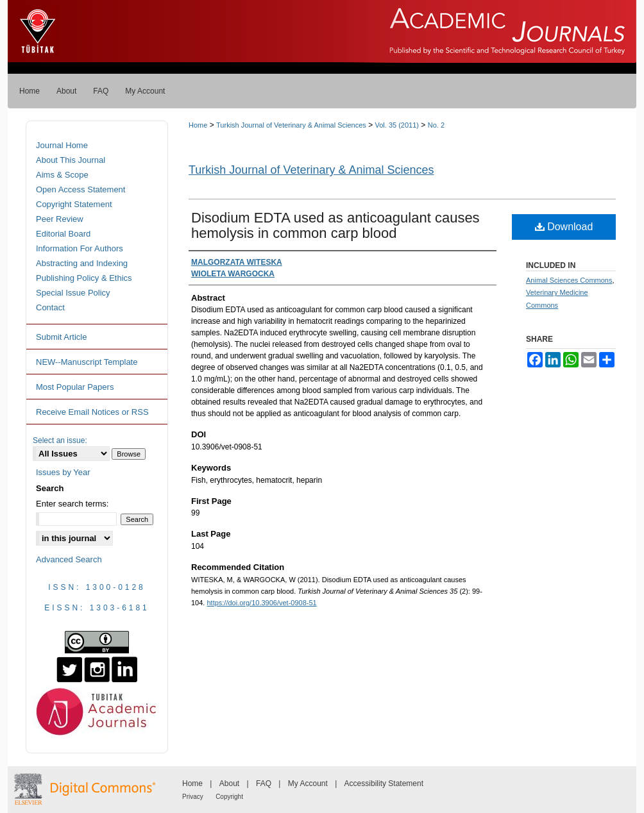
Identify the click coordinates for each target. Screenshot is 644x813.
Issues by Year (63, 472)
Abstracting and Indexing (82, 263)
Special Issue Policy (73, 293)
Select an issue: (60, 440)
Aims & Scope (62, 175)
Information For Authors (80, 248)
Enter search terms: (72, 504)
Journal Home (62, 145)
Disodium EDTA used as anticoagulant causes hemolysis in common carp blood (335, 225)
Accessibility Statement (384, 784)
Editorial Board (63, 234)
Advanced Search (69, 559)
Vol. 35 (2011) (397, 125)
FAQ (264, 784)
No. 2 (436, 125)
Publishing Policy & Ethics (84, 278)
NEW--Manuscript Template (87, 362)
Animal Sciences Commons (569, 280)
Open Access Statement (80, 189)
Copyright (229, 797)
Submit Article (61, 337)
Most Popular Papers (75, 387)
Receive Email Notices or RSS (92, 412)
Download (564, 227)
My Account (308, 784)
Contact (50, 307)
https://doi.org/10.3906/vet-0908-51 (261, 603)
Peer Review (60, 219)
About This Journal (71, 160)
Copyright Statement (74, 204)
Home (198, 125)
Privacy (193, 797)
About (229, 784)
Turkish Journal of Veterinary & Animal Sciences (291, 125)
